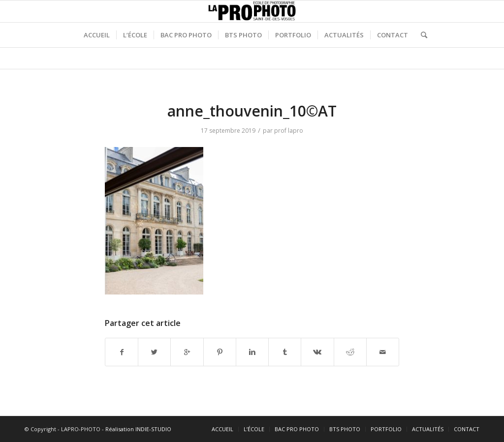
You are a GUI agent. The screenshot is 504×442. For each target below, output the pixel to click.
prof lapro (289, 131)
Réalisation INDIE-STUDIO (138, 429)
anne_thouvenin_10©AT (252, 111)
